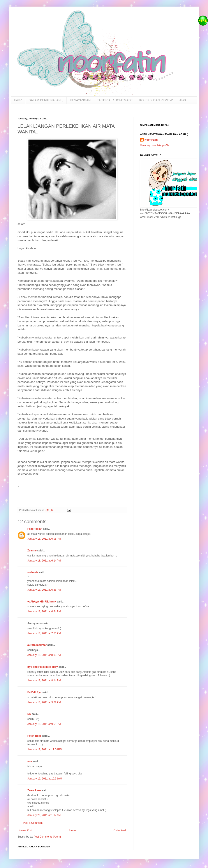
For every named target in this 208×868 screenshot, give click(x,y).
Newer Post (25, 830)
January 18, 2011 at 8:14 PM (44, 680)
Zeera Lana (34, 790)
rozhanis (33, 572)
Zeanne (32, 551)
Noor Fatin (151, 140)
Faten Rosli (34, 736)
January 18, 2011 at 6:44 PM (44, 611)
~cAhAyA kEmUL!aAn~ (42, 602)
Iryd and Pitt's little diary (43, 667)
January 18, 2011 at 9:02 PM (44, 702)
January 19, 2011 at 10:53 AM (45, 779)
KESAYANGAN (80, 100)
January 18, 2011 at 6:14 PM (44, 561)
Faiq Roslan (35, 529)
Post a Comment (33, 823)
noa (30, 761)
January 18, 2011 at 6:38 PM (44, 590)
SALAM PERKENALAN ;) (46, 100)
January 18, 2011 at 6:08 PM (44, 539)
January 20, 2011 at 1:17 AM (44, 815)
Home (18, 100)
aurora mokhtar (37, 645)
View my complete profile (155, 145)
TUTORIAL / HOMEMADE (115, 100)
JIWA (183, 100)
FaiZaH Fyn (34, 692)
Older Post (120, 830)
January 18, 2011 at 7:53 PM (44, 633)
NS (29, 714)
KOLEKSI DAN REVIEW (156, 100)
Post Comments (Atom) (47, 837)
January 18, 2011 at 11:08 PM (45, 749)
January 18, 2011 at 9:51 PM (44, 724)
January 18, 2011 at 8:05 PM (44, 655)
